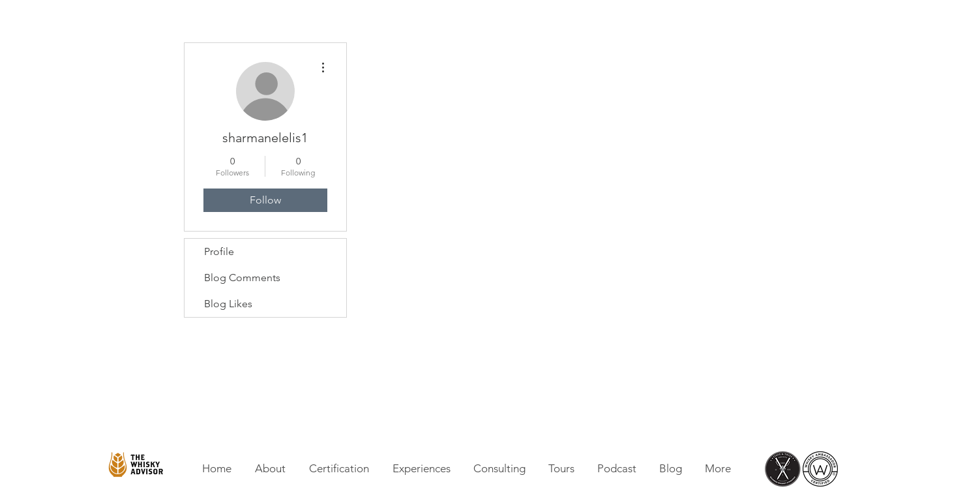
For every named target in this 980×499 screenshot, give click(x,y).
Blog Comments (242, 278)
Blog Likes (228, 304)
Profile (219, 251)
